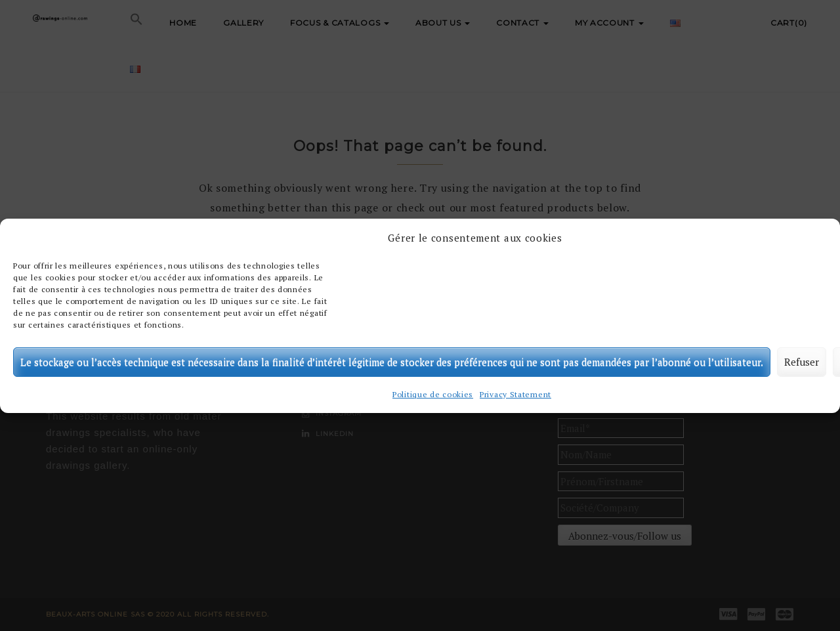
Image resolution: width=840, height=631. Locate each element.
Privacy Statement (515, 394)
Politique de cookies (433, 394)
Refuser (802, 362)
